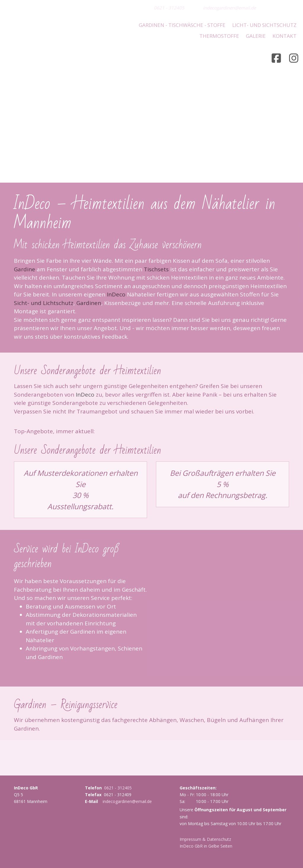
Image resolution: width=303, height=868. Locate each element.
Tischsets (156, 267)
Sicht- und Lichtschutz (44, 301)
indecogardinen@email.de (229, 8)
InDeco (116, 293)
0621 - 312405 (169, 8)
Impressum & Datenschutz (205, 837)
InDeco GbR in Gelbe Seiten (206, 844)
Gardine (25, 267)
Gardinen (89, 301)
